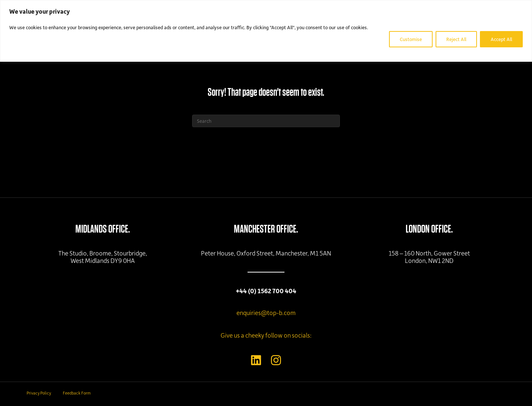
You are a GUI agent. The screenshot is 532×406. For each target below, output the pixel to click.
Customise (411, 39)
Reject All (456, 39)
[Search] (266, 121)
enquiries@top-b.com (266, 312)
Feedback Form (77, 393)
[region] (266, 31)
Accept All (501, 39)
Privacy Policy (39, 393)
